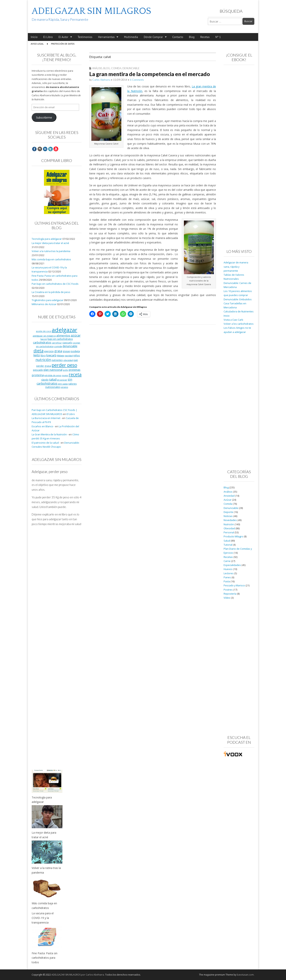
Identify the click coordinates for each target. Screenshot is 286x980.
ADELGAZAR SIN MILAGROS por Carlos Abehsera (78, 975)
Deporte (228, 512)
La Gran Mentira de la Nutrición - (50, 434)
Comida (116, 68)
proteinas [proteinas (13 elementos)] (75, 370)
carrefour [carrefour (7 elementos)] (57, 343)
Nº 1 (218, 37)
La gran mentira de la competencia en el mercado (150, 74)
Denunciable (131, 68)
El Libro (48, 37)
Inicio (34, 37)
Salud (227, 541)
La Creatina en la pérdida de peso (51, 292)
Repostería (230, 594)
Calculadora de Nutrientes (239, 312)
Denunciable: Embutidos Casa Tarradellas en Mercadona (238, 304)
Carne (227, 561)
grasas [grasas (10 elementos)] (66, 351)
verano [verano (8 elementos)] (64, 387)
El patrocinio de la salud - (46, 443)
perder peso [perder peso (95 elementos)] (64, 365)
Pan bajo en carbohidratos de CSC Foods (55, 284)
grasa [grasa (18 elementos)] (58, 351)
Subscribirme (44, 117)
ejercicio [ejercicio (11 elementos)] (49, 351)
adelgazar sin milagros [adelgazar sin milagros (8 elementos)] (44, 336)
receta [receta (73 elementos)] (75, 374)
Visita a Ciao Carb (233, 320)
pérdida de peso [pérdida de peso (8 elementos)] (53, 375)
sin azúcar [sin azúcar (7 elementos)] (62, 380)
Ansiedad (229, 496)
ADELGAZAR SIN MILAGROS (91, 11)
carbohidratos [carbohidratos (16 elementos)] (42, 342)
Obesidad (229, 528)
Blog (192, 37)
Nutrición (229, 524)
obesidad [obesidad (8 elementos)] (68, 360)
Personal (229, 532)
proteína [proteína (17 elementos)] (38, 375)
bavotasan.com (245, 975)
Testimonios (85, 37)
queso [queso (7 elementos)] (65, 375)
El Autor (63, 37)
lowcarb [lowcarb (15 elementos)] (51, 355)
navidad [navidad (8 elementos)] (69, 356)
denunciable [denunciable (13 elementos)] (70, 346)
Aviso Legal (37, 44)
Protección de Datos (63, 44)
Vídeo (227, 598)
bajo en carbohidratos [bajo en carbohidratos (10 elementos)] (60, 339)
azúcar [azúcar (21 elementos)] (76, 335)
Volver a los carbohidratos (239, 324)
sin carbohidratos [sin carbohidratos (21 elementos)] (54, 381)
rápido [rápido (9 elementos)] (45, 380)
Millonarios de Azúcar (44, 304)
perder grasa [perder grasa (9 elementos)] (44, 366)
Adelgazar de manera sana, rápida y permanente (236, 267)
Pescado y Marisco (234, 585)
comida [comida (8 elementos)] (58, 346)
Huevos (228, 569)
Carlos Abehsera (101, 80)
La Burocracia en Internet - (47, 418)
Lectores (229, 573)
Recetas (205, 37)
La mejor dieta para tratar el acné (50, 243)
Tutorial (228, 545)
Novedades (230, 520)
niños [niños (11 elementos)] (77, 355)
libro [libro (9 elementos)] (43, 355)
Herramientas (106, 37)
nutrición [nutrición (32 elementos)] (43, 360)
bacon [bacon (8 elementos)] (44, 339)
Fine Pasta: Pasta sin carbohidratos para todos (45, 958)
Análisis (97, 68)
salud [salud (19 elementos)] (53, 379)
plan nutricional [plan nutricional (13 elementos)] (53, 370)
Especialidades (232, 565)
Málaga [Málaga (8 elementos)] (61, 356)
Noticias (228, 516)
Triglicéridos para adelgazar (48, 300)
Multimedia (131, 37)
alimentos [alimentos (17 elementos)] (63, 335)
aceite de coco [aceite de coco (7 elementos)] (44, 331)
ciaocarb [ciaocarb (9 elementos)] (67, 343)
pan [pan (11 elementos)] (76, 360)
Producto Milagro (233, 536)
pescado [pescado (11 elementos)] (38, 370)
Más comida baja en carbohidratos (51, 259)
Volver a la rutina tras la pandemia (51, 251)
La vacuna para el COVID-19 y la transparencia (43, 918)
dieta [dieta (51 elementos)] (39, 351)
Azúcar (228, 500)
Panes (227, 577)
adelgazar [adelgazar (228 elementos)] (65, 330)
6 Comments (137, 80)
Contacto (178, 37)
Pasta (227, 581)
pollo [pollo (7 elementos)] (66, 370)
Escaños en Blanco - (43, 426)
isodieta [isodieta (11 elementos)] (75, 351)
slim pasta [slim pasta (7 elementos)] (63, 384)
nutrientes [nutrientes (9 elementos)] (57, 360)
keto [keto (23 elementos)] (37, 355)
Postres (228, 590)
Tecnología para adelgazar (47, 239)
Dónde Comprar (153, 37)
